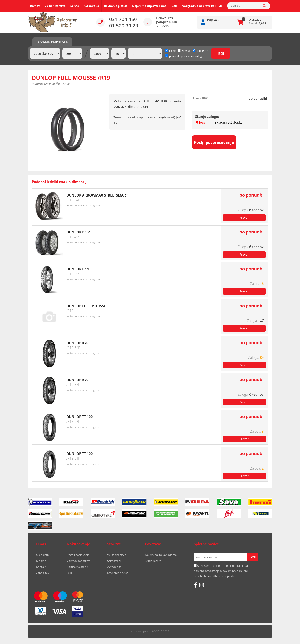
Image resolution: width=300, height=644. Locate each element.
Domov (35, 6)
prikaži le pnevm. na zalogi (186, 56)
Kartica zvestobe (77, 567)
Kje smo (41, 561)
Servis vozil (114, 561)
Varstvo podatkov (78, 561)
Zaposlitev (43, 573)
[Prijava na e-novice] (253, 557)
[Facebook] (195, 585)
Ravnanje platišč (116, 6)
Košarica (255, 20)
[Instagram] (201, 585)
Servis (75, 6)
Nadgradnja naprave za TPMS (202, 6)
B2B (174, 6)
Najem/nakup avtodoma (149, 6)
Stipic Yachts (153, 561)
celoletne (200, 51)
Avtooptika (91, 6)
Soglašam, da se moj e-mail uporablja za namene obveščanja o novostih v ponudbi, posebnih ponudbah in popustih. (221, 571)
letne (170, 51)
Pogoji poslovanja (78, 555)
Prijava (213, 20)
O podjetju (43, 555)
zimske (184, 51)
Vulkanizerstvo (55, 6)
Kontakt (41, 567)
